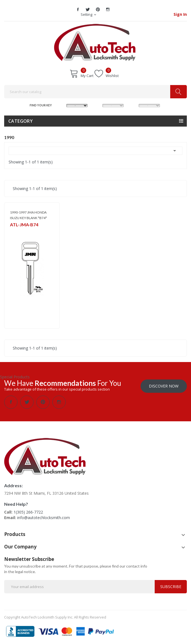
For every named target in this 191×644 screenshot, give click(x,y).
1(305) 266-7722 (28, 512)
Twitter (88, 9)
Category (21, 121)
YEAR (133, 105)
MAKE (61, 105)
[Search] (95, 92)
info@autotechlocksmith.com (44, 518)
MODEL (97, 105)
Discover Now (164, 386)
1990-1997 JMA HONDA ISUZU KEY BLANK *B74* (28, 215)
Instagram (108, 9)
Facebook (78, 9)
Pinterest (98, 9)
